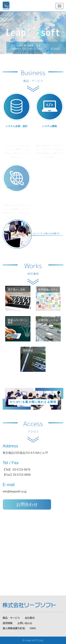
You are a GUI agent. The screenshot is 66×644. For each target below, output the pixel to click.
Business (33, 76)
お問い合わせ (25, 623)
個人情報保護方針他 (14, 628)
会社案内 (30, 618)
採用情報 (8, 623)
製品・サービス (11, 618)
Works (33, 269)
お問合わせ (27, 504)
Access (33, 427)
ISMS (33, 628)
